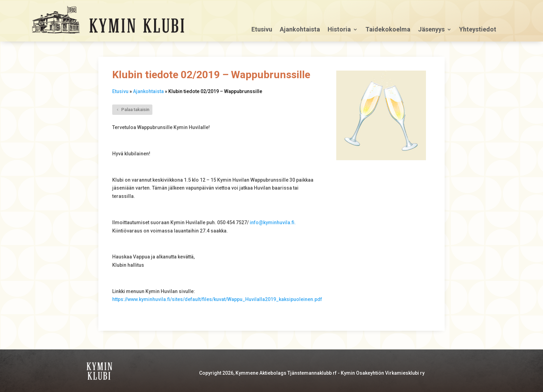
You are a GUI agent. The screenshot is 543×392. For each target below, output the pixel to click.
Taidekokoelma (388, 30)
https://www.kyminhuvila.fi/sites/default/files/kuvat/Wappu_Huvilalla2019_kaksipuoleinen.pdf (217, 299)
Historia (339, 30)
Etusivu (262, 30)
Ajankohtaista (300, 30)
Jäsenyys (431, 30)
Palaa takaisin (135, 110)
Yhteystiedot (478, 30)
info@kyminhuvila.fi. (273, 222)
